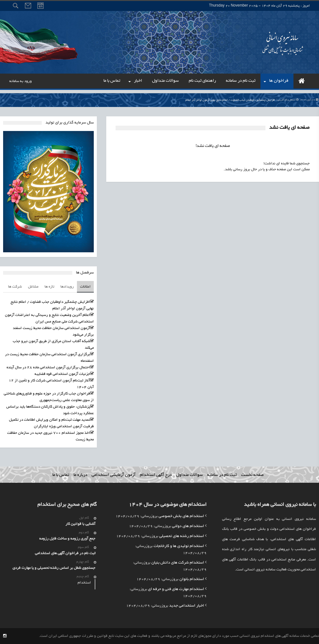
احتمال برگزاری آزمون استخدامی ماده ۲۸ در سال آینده (48, 368)
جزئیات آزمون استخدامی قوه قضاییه (62, 374)
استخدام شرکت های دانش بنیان (178, 563)
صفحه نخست (252, 475)
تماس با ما (61, 475)
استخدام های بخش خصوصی (181, 516)
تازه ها (49, 287)
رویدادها (67, 287)
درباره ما (80, 475)
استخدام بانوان (192, 579)
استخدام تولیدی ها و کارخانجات (179, 546)
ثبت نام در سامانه (222, 475)
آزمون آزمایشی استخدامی (114, 475)
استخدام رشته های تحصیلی (182, 536)
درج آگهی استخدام (156, 475)
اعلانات (85, 287)
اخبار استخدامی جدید (187, 606)
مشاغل (33, 287)
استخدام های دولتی (188, 526)
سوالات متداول (189, 475)
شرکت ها (15, 287)
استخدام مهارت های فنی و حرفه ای (176, 589)
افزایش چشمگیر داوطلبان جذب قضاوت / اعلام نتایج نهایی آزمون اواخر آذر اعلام (252, 100)
